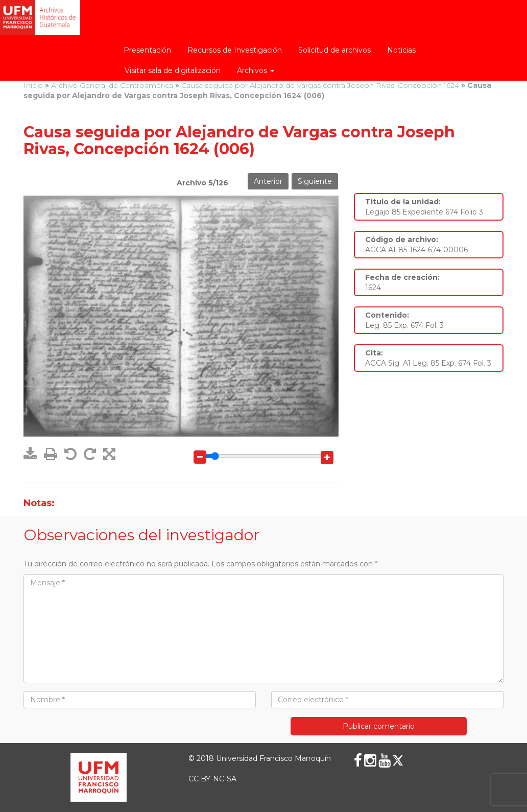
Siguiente (315, 181)
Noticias (401, 50)
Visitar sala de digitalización (173, 70)
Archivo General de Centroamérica (112, 85)
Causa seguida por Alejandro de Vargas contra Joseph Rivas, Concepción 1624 (320, 85)
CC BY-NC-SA (212, 779)
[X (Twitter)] (398, 760)
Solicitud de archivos (334, 50)
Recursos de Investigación (235, 50)
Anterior (268, 181)
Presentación (147, 50)
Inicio (33, 85)
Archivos (256, 70)
